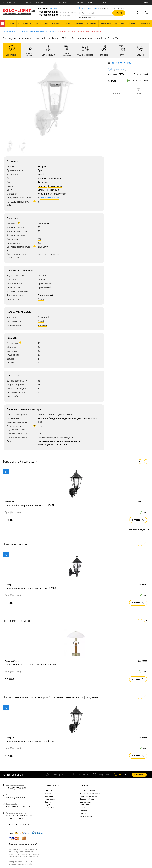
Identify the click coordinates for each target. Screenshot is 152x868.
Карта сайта (49, 808)
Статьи (83, 813)
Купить (138, 520)
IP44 (40, 422)
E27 (39, 239)
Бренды (92, 3)
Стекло (54, 194)
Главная (7, 31)
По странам (49, 796)
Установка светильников (90, 793)
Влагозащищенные (48, 445)
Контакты (104, 3)
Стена (41, 414)
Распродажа (50, 799)
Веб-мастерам (86, 802)
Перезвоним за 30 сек (89, 8)
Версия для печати (122, 63)
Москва (54, 9)
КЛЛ (71, 437)
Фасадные (51, 31)
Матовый (43, 325)
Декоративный (45, 295)
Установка (64, 3)
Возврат (40, 3)
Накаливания (45, 223)
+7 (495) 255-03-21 (57, 15)
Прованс (42, 186)
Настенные (43, 441)
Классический (55, 186)
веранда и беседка (47, 418)
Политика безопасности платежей (23, 844)
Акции (47, 805)
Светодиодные (45, 437)
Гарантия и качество (88, 796)
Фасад (87, 418)
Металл (62, 194)
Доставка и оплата (11, 3)
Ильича (66, 441)
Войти (146, 3)
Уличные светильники (33, 31)
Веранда (63, 418)
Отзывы (51, 3)
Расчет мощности (50, 198)
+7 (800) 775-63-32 (57, 12)
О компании (52, 785)
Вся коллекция (139, 530)
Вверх (41, 299)
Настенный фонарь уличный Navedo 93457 (29, 505)
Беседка (72, 418)
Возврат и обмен (87, 799)
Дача (80, 418)
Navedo (41, 174)
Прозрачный (52, 190)
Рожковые (64, 445)
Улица (68, 414)
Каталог (3, 24)
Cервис (84, 785)
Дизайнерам (78, 3)
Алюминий (43, 194)
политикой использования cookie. (24, 856)
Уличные (76, 441)
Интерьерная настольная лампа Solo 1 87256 (31, 664)
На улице (59, 414)
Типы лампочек (86, 816)
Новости (83, 811)
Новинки (48, 802)
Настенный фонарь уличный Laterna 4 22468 (30, 588)
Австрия (42, 166)
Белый (41, 190)
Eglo (40, 170)
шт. (119, 775)
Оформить (139, 775)
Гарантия (28, 3)
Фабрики (48, 793)
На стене (49, 414)
